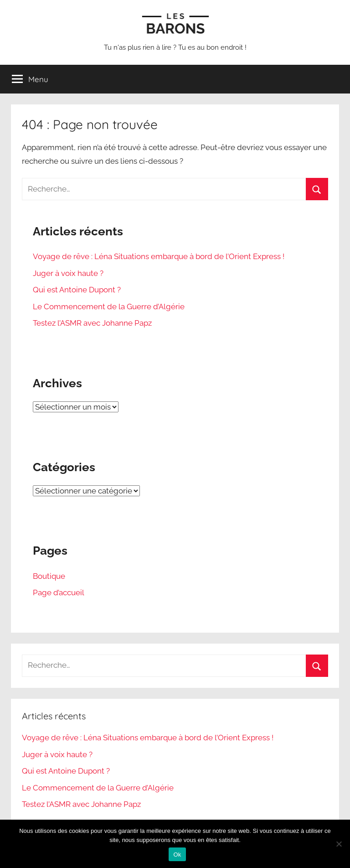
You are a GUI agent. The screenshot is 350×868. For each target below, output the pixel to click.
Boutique (49, 576)
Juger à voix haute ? (68, 273)
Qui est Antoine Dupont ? (77, 290)
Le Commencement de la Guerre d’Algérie (109, 307)
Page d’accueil (59, 593)
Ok (177, 855)
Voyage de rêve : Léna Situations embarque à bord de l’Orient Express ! (159, 256)
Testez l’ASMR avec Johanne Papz (92, 323)
